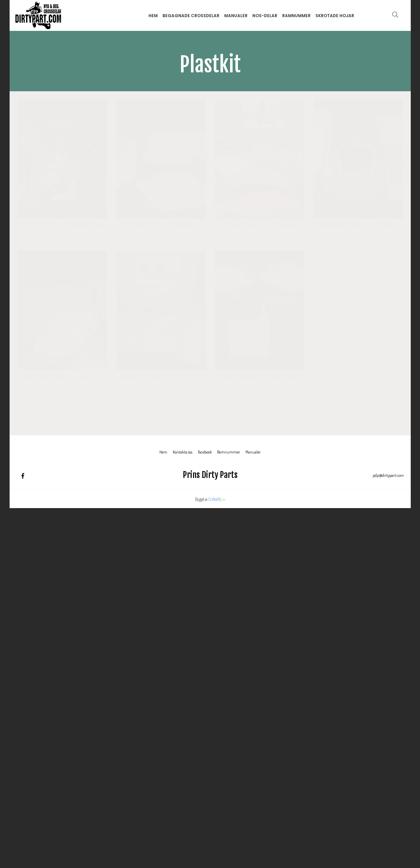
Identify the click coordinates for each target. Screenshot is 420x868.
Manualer (236, 16)
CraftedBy (217, 499)
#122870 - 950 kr (259, 386)
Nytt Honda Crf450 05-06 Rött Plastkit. (62, 377)
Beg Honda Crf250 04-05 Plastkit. (358, 226)
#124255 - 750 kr (358, 235)
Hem (153, 16)
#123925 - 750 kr (62, 386)
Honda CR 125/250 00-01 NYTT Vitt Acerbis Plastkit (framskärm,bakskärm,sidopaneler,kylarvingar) (161, 377)
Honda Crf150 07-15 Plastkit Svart (62, 226)
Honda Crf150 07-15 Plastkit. (161, 226)
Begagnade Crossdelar (191, 16)
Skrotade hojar (335, 16)
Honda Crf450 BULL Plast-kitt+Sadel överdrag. (260, 377)
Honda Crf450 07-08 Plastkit (259, 226)
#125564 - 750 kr (259, 235)
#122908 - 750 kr (161, 386)
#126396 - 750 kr (161, 235)
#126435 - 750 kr (62, 235)
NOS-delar (265, 16)
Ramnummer (296, 16)
